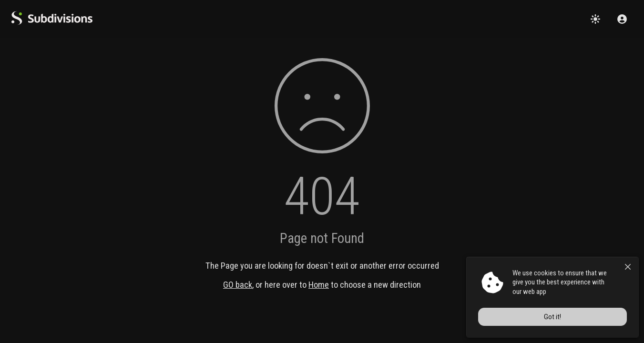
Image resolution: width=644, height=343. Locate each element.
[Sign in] (622, 19)
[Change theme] (595, 19)
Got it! (552, 317)
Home (319, 285)
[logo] (52, 23)
